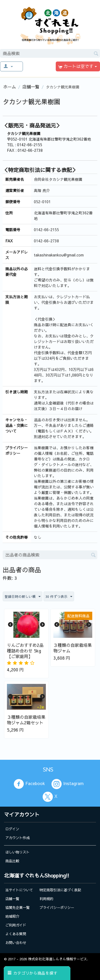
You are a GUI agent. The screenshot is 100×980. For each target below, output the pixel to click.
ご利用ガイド (16, 925)
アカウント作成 (17, 838)
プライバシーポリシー (57, 907)
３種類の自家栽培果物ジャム (73, 648)
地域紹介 (12, 916)
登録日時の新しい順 (23, 597)
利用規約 (46, 899)
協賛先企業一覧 (17, 907)
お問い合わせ (16, 943)
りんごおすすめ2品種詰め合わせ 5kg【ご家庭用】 (25, 651)
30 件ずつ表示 (59, 597)
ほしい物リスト (17, 852)
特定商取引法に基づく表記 (60, 890)
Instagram (68, 784)
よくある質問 (16, 934)
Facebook (29, 784)
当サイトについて (19, 890)
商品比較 (12, 861)
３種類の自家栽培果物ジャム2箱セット (26, 720)
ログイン (12, 829)
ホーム (10, 87)
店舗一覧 (31, 87)
